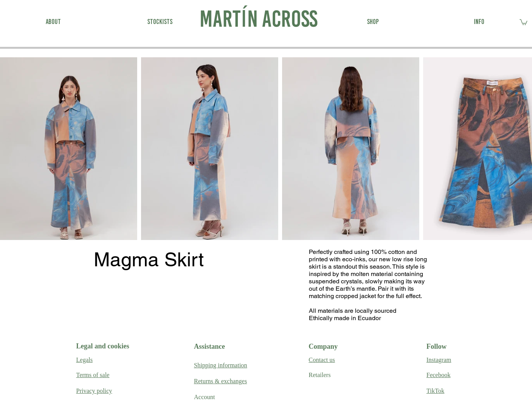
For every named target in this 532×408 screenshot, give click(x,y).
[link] (523, 22)
